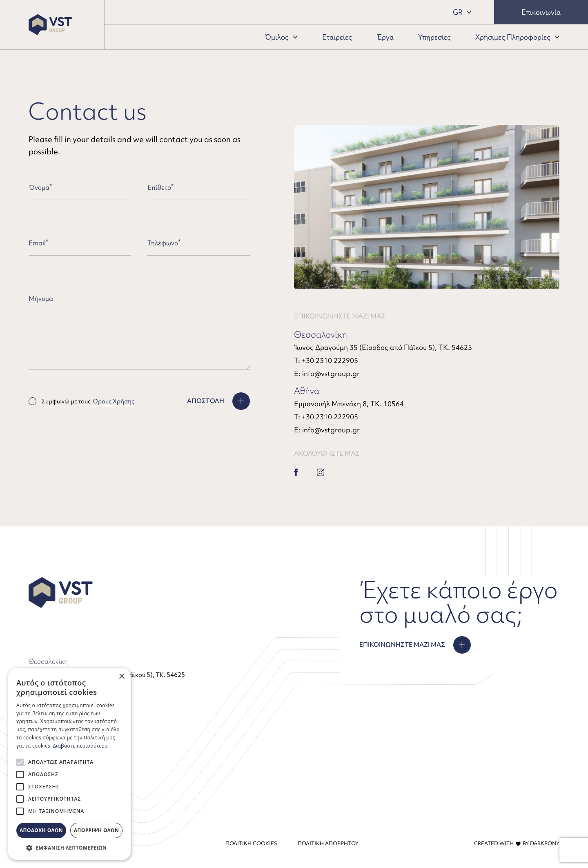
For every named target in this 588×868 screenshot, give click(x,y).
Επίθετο (160, 187)
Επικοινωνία (541, 12)
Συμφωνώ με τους (81, 401)
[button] (69, 848)
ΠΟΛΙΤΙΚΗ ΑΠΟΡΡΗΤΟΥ (328, 843)
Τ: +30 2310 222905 (326, 360)
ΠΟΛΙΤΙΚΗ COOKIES (251, 843)
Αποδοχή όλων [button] (41, 830)
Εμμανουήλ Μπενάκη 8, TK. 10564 (349, 404)
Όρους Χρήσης (113, 401)
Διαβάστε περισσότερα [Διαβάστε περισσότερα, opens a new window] (80, 746)
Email (38, 243)
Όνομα (40, 187)
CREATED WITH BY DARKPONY (517, 843)
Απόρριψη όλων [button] (96, 830)
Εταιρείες (337, 37)
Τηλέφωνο (164, 243)
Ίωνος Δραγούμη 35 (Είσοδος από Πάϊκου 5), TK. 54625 (383, 347)
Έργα (385, 37)
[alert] (69, 764)
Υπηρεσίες (434, 37)
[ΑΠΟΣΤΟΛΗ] (218, 401)
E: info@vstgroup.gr (327, 373)
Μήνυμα (41, 298)
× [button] (121, 677)
